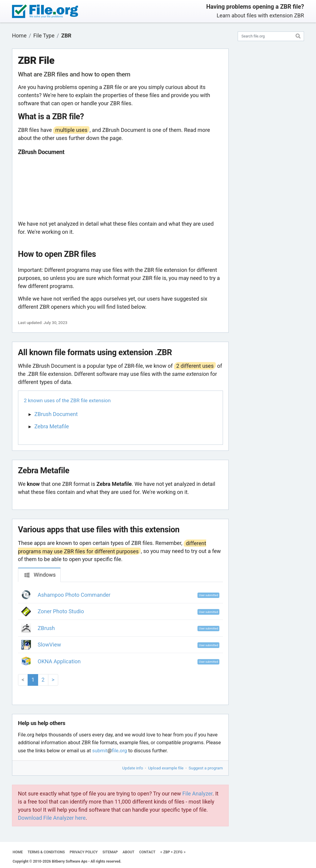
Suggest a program (206, 768)
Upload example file (166, 768)
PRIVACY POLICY (84, 852)
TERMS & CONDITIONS (46, 852)
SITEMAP (110, 852)
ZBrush (46, 628)
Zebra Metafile (52, 426)
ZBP (167, 852)
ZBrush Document (56, 414)
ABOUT (129, 852)
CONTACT (147, 852)
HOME (18, 852)
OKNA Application (59, 661)
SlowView (50, 645)
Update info (132, 768)
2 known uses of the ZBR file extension (67, 400)
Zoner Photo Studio (61, 611)
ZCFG (178, 852)
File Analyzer (197, 794)
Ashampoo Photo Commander (74, 595)
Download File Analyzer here (52, 818)
